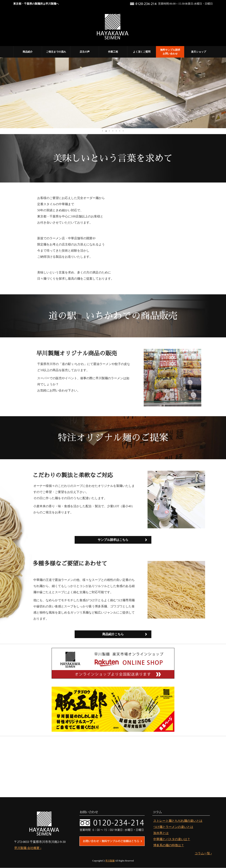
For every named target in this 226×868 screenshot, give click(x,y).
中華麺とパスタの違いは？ (172, 839)
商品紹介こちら (113, 634)
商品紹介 (28, 52)
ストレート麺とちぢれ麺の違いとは (178, 821)
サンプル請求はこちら (113, 540)
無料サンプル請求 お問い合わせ (170, 52)
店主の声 (85, 52)
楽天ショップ (199, 52)
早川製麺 (110, 861)
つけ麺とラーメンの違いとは (173, 827)
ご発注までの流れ (56, 52)
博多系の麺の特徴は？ (169, 845)
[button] (3, 93)
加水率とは (161, 833)
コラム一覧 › (203, 853)
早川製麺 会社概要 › (28, 848)
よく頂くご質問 (142, 52)
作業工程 (113, 52)
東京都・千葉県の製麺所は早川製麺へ (36, 4)
